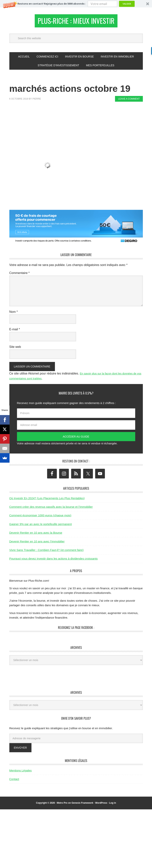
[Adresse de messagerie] (76, 740)
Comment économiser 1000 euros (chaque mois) (40, 518)
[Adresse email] (76, 427)
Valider (127, 4)
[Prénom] (76, 415)
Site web (15, 349)
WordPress (101, 805)
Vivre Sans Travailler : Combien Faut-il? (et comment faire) (47, 552)
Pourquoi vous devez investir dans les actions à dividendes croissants (54, 561)
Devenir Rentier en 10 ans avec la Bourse (36, 535)
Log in (113, 805)
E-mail (15, 331)
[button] (76, 4)
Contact (14, 781)
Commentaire (20, 275)
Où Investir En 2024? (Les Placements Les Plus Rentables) (47, 500)
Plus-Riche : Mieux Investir (76, 22)
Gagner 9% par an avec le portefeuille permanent (41, 526)
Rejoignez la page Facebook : (76, 630)
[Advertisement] (79, 118)
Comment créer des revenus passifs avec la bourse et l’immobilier (51, 509)
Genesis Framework (82, 805)
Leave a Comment (129, 101)
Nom (14, 314)
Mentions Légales (21, 773)
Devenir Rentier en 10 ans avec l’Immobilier (37, 543)
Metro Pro (62, 805)
